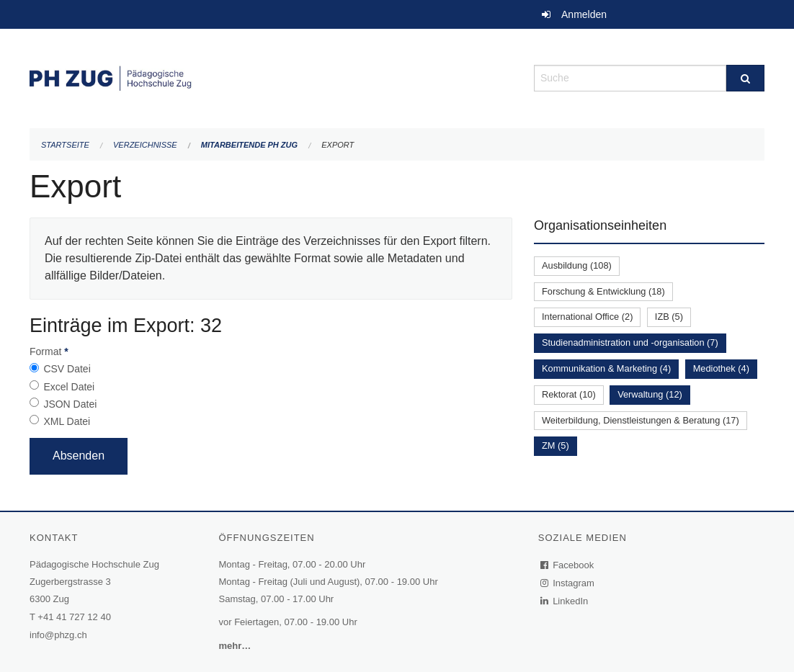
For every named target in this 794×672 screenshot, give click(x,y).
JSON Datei (70, 404)
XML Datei (67, 421)
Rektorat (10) (569, 394)
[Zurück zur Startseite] (271, 77)
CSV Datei (67, 369)
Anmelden (584, 14)
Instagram (568, 583)
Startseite (65, 145)
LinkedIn (565, 601)
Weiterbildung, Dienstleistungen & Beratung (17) (641, 420)
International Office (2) (587, 317)
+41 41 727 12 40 (74, 617)
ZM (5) (556, 445)
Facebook (568, 565)
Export (338, 145)
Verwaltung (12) (650, 394)
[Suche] (745, 78)
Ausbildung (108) (577, 265)
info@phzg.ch (58, 635)
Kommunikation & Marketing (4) (606, 368)
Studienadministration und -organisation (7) (630, 342)
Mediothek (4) (721, 368)
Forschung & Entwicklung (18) (603, 291)
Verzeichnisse (145, 145)
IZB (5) (669, 317)
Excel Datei (69, 387)
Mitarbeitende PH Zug (249, 145)
